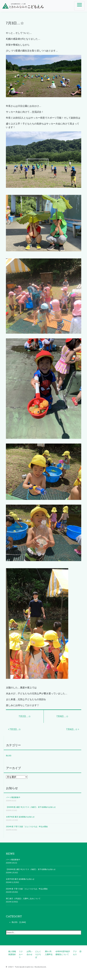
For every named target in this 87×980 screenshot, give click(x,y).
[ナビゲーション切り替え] (79, 6)
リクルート (21, 954)
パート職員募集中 (13, 797)
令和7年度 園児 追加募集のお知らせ (20, 817)
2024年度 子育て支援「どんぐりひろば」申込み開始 (27, 827)
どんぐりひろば (38, 954)
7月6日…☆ (62, 716)
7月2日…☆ (25, 716)
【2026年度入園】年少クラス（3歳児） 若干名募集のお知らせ (31, 807)
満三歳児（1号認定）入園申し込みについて (23, 899)
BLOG (9, 756)
